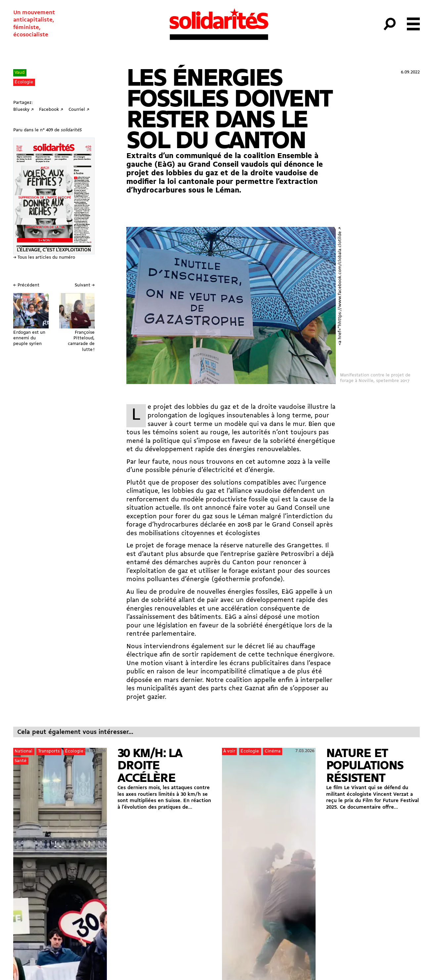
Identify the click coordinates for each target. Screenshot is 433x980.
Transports (49, 751)
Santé (21, 761)
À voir (229, 751)
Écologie (24, 82)
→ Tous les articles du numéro (44, 257)
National (23, 751)
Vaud (20, 73)
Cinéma (273, 751)
